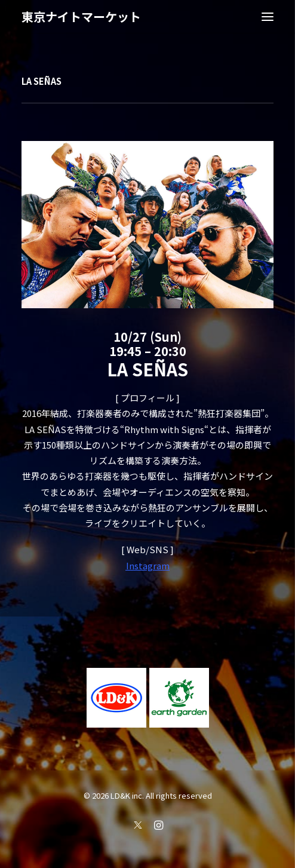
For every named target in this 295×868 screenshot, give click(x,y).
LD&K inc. (127, 795)
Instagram (148, 565)
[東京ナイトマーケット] (81, 17)
